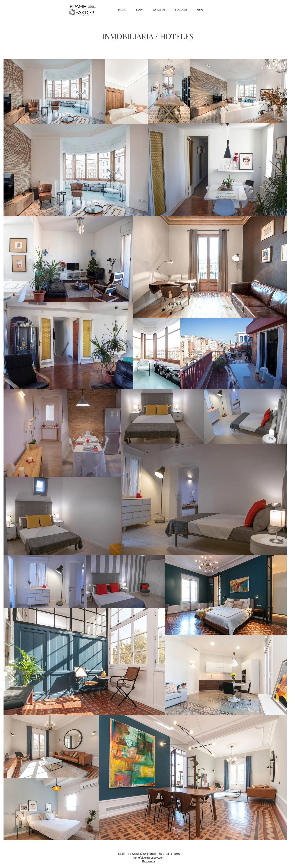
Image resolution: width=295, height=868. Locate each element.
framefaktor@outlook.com (148, 858)
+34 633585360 (136, 854)
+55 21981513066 (168, 854)
